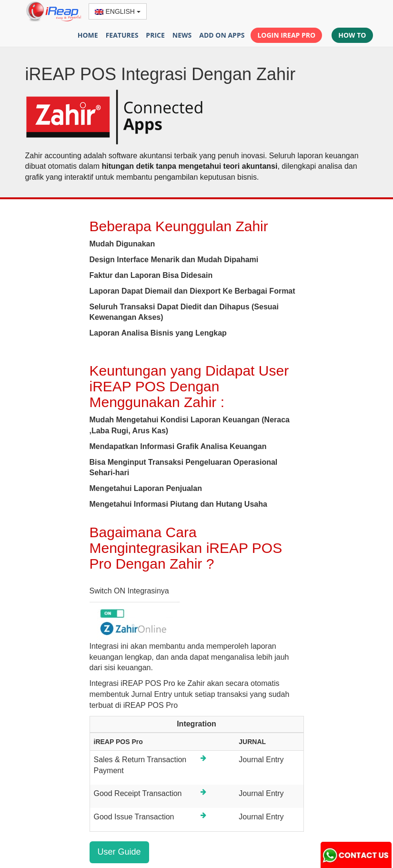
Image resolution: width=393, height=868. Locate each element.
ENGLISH (118, 11)
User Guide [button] (119, 852)
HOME (88, 35)
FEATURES (122, 35)
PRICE (155, 35)
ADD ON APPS (222, 35)
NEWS (182, 35)
